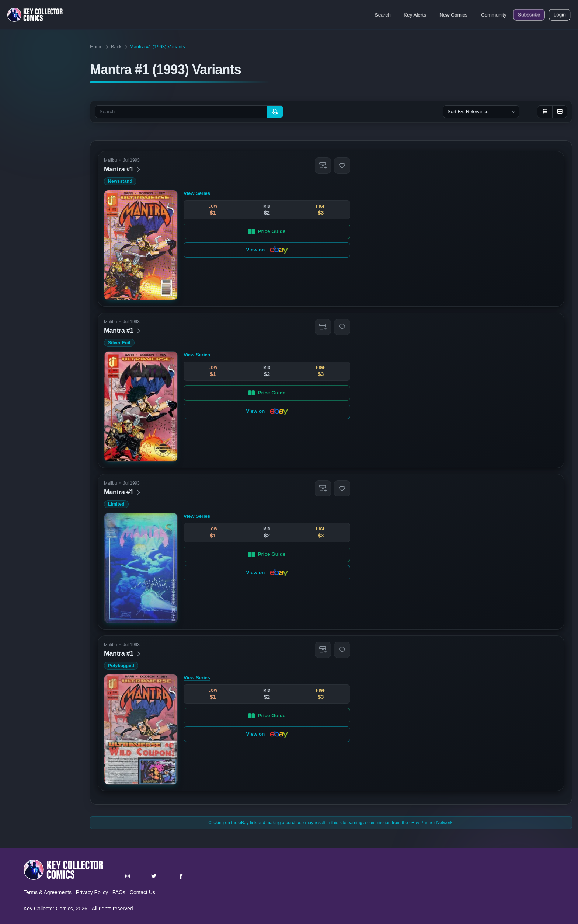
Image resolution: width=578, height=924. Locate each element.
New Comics (454, 15)
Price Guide (267, 231)
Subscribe (529, 15)
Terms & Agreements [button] (48, 892)
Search (383, 15)
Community (494, 15)
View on (267, 250)
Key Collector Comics (48, 909)
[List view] (545, 112)
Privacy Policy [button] (92, 892)
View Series (197, 193)
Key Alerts (415, 15)
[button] (323, 165)
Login (560, 15)
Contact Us (142, 892)
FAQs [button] (119, 892)
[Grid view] (560, 112)
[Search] (275, 112)
